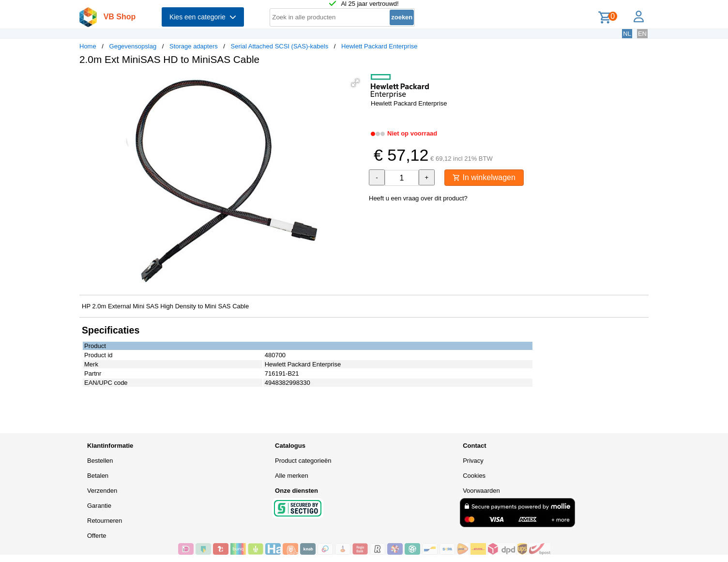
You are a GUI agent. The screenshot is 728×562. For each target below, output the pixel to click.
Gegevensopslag (133, 46)
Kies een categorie (203, 17)
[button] (355, 83)
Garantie (99, 506)
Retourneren (105, 521)
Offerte (97, 536)
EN (642, 34)
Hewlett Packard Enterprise (379, 46)
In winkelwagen (484, 177)
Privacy (473, 461)
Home (88, 46)
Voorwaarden (481, 491)
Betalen (98, 476)
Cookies (474, 476)
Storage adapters (194, 46)
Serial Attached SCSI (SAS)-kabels (280, 46)
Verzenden (102, 491)
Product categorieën (303, 461)
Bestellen (100, 461)
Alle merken (292, 476)
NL (627, 34)
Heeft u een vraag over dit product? (418, 198)
